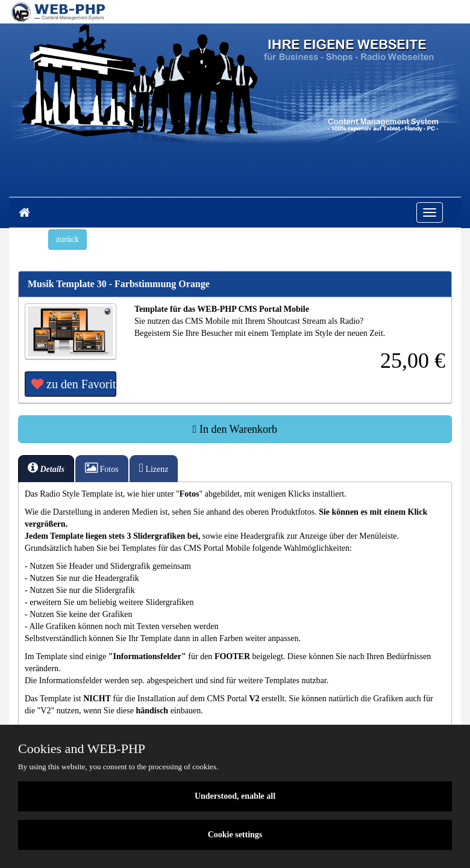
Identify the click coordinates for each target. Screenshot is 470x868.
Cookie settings (235, 835)
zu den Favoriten (74, 384)
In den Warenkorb (235, 429)
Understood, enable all (235, 796)
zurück (67, 239)
